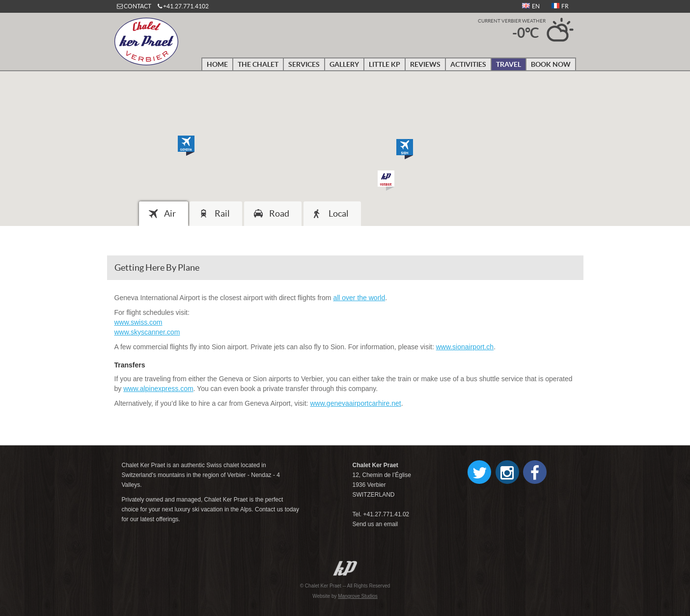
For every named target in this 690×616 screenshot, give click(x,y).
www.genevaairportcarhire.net (355, 403)
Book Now (551, 64)
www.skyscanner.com (147, 332)
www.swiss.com (138, 322)
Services (304, 64)
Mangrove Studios (358, 596)
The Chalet (258, 64)
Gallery (344, 64)
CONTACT (138, 6)
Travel (509, 64)
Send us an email (375, 524)
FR (560, 6)
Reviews (425, 64)
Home (217, 64)
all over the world (359, 298)
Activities (468, 64)
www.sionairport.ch (465, 347)
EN (531, 6)
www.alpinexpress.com (158, 389)
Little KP (385, 64)
